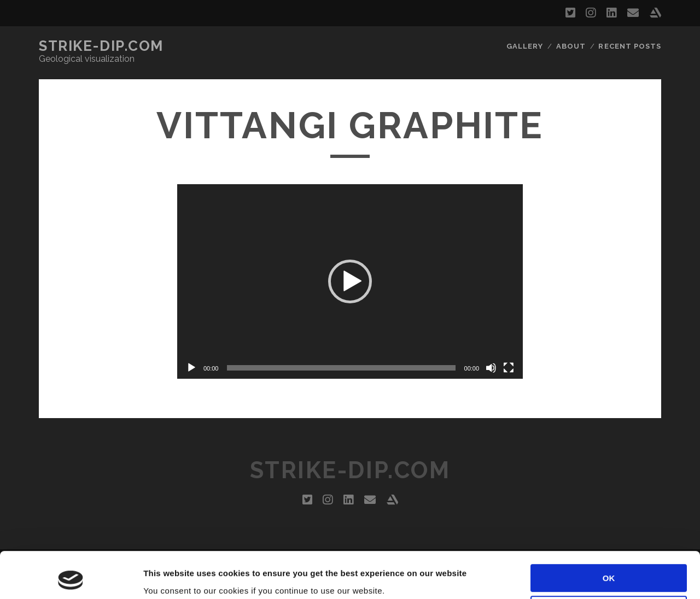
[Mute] (491, 368)
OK (609, 535)
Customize (609, 566)
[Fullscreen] (509, 368)
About (571, 46)
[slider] (341, 368)
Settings (160, 577)
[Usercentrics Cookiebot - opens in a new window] (71, 578)
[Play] (191, 368)
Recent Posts (630, 46)
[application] (350, 281)
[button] (350, 281)
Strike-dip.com (101, 46)
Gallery (525, 46)
